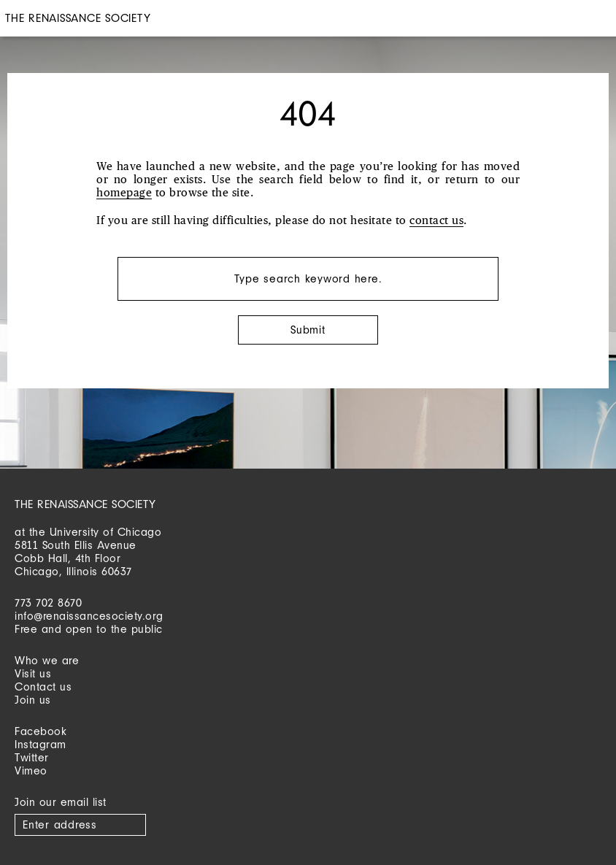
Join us (33, 700)
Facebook (41, 731)
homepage (124, 193)
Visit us (33, 673)
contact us (436, 221)
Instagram (41, 744)
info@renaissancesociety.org (89, 616)
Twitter (32, 757)
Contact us (43, 687)
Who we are (47, 660)
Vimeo (31, 770)
